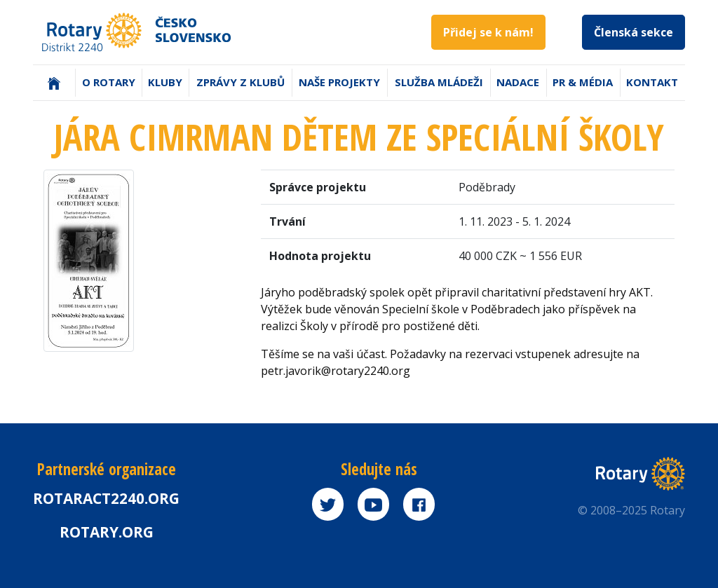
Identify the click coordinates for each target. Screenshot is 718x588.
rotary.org (107, 532)
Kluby (165, 82)
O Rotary (109, 82)
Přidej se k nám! (488, 32)
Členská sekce (634, 32)
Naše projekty (339, 82)
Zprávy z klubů (241, 82)
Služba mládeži (439, 82)
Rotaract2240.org (106, 498)
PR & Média (583, 82)
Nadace (518, 82)
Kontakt (652, 82)
